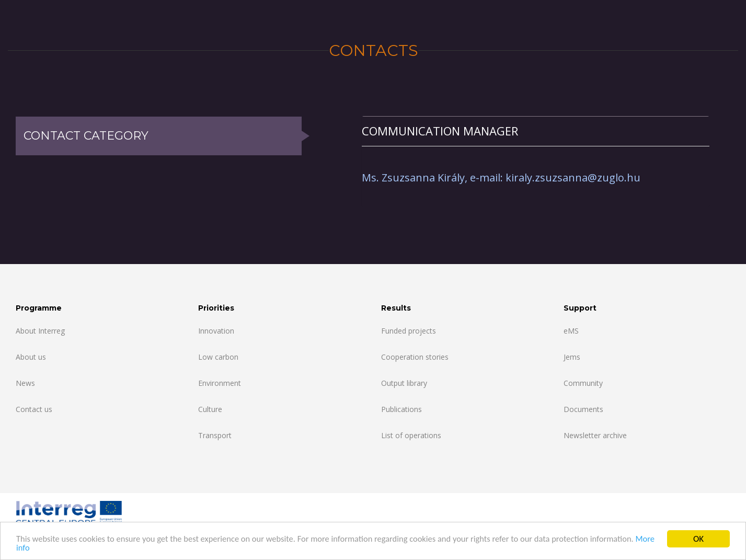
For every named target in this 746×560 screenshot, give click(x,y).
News (25, 383)
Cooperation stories (415, 357)
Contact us (34, 409)
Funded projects (409, 331)
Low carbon (218, 357)
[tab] (536, 131)
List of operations (411, 435)
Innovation (216, 331)
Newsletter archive (595, 435)
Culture (210, 409)
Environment (220, 383)
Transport (215, 435)
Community (583, 383)
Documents (583, 409)
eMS (571, 331)
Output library (404, 383)
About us (31, 357)
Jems (572, 357)
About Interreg (40, 331)
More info (34, 549)
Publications (401, 409)
